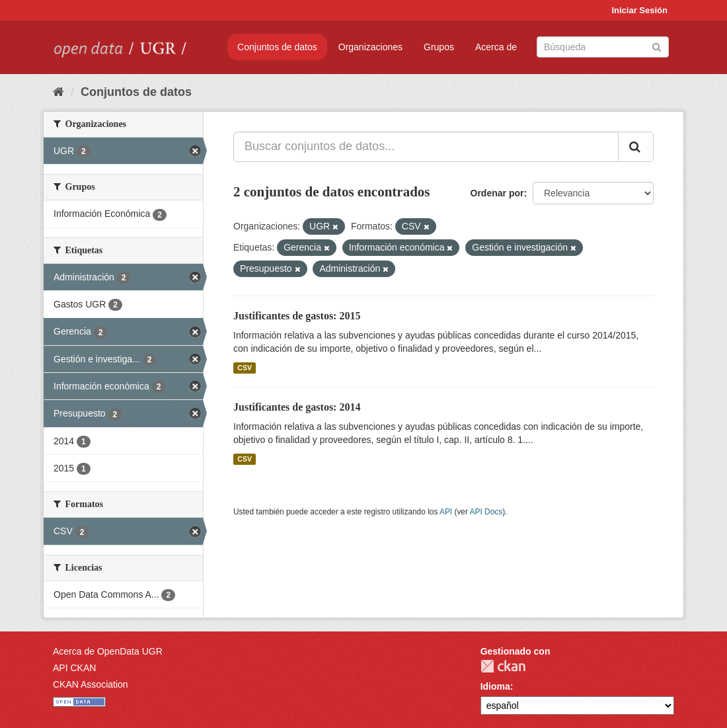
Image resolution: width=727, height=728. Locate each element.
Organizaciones (370, 47)
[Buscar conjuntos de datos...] (426, 147)
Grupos (439, 47)
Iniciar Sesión (639, 10)
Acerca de (496, 47)
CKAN (503, 666)
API (446, 512)
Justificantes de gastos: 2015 (297, 316)
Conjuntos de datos (277, 47)
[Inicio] (58, 92)
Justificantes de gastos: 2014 (297, 407)
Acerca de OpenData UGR (108, 651)
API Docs (486, 512)
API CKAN (74, 668)
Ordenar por (497, 193)
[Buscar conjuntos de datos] (603, 47)
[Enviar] (657, 46)
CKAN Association (91, 684)
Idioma (495, 686)
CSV (245, 368)
